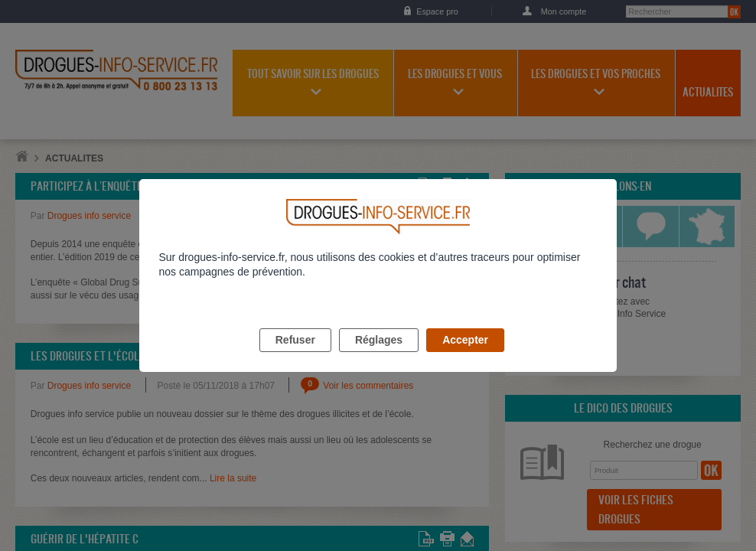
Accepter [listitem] (465, 357)
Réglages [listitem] (379, 357)
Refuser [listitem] (295, 357)
